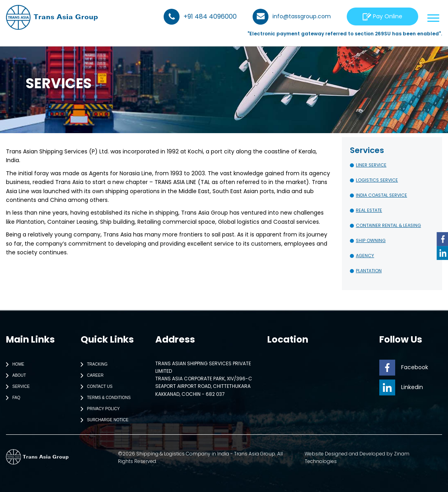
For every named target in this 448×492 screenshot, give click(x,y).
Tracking (92, 364)
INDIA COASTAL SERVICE (381, 195)
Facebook (404, 367)
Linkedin (401, 387)
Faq (11, 398)
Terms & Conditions (104, 398)
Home (13, 364)
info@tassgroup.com (292, 17)
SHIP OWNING (371, 240)
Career (90, 376)
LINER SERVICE (371, 165)
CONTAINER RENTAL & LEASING (388, 225)
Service (16, 387)
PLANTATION (369, 271)
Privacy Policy (98, 409)
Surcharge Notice (103, 420)
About (14, 376)
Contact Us (95, 387)
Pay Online (382, 16)
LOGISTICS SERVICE (377, 180)
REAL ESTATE (369, 210)
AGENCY (365, 256)
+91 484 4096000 (200, 17)
